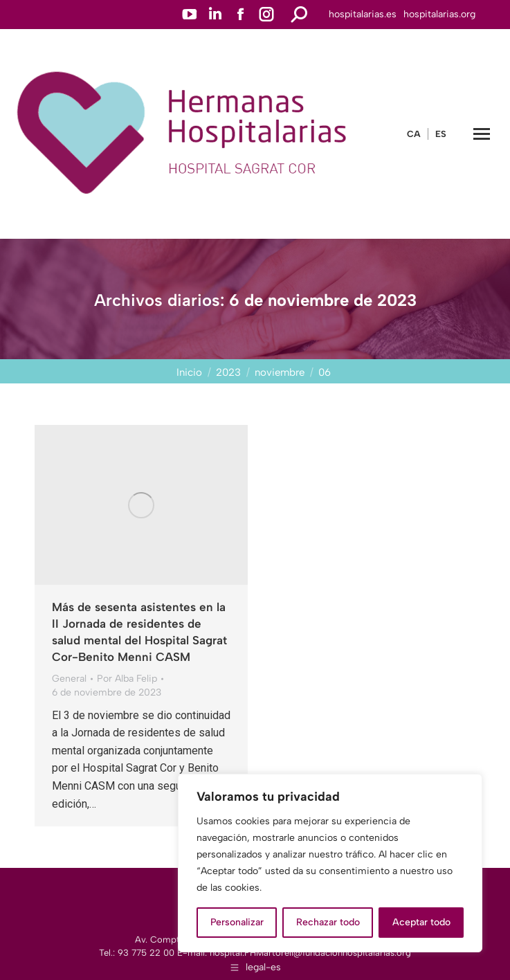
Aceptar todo (421, 922)
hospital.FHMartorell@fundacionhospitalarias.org (310, 953)
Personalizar (237, 922)
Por (127, 679)
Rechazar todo (328, 922)
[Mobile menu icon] (482, 134)
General (69, 679)
